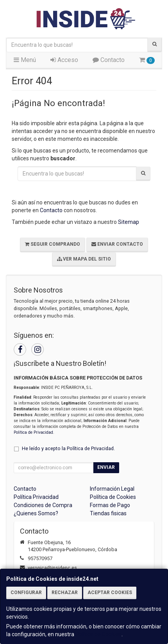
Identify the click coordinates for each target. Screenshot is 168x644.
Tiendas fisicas (108, 513)
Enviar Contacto (117, 244)
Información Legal (112, 489)
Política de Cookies (98, 634)
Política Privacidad (36, 497)
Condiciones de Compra (43, 505)
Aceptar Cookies (110, 593)
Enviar (106, 467)
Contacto (109, 60)
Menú (25, 60)
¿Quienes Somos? (36, 513)
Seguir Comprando (53, 244)
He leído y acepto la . (68, 448)
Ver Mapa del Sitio (84, 259)
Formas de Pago (110, 505)
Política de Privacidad (33, 432)
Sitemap (129, 222)
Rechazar (65, 593)
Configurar (26, 593)
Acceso (64, 60)
